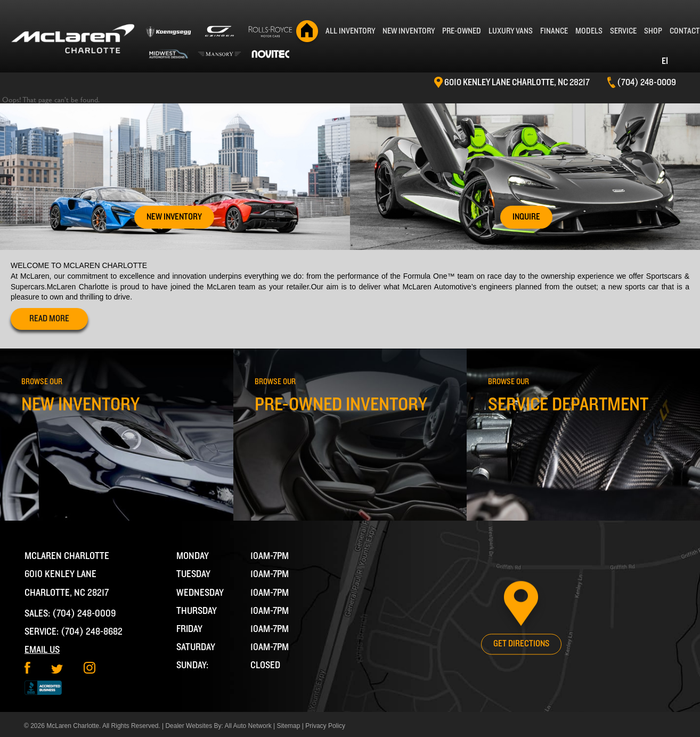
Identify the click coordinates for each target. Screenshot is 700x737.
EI (665, 61)
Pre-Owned (462, 31)
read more (49, 319)
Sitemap (288, 726)
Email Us (42, 650)
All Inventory (350, 31)
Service (623, 31)
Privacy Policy (325, 726)
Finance (554, 31)
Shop (653, 31)
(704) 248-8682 (92, 632)
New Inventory (409, 31)
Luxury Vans (511, 31)
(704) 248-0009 (84, 614)
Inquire (526, 217)
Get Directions (521, 644)
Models (589, 31)
